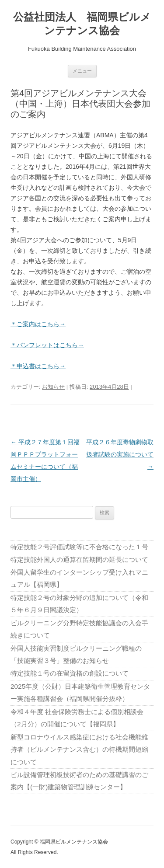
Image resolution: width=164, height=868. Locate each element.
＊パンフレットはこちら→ (47, 345)
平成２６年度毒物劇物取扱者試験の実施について (120, 454)
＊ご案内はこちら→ (38, 324)
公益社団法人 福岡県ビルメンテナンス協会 (82, 24)
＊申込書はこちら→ (38, 366)
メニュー (82, 71)
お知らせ (53, 387)
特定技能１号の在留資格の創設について (70, 673)
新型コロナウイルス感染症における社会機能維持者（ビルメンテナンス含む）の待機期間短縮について (79, 749)
